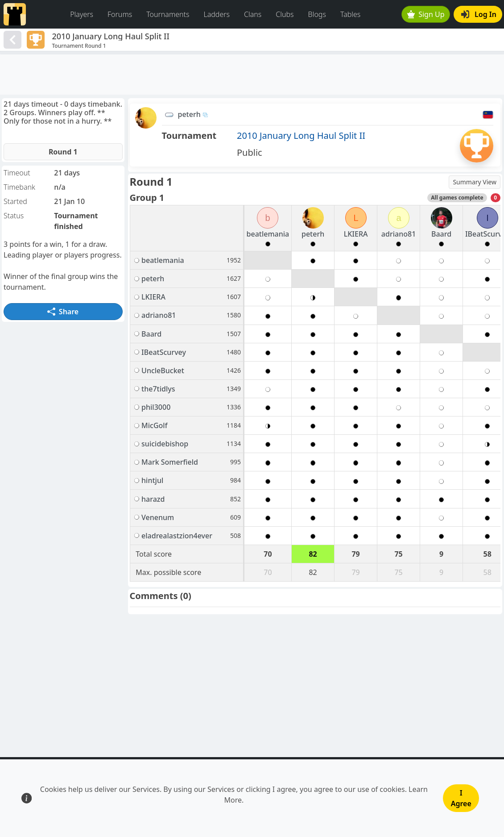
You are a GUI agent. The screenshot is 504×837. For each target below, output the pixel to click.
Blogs (317, 14)
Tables (350, 14)
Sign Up (426, 14)
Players (82, 14)
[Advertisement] (252, 75)
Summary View (475, 182)
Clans (253, 14)
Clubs (285, 14)
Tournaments (168, 14)
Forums (120, 14)
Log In (479, 14)
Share (63, 312)
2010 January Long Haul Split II (301, 135)
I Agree (461, 798)
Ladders (217, 14)
